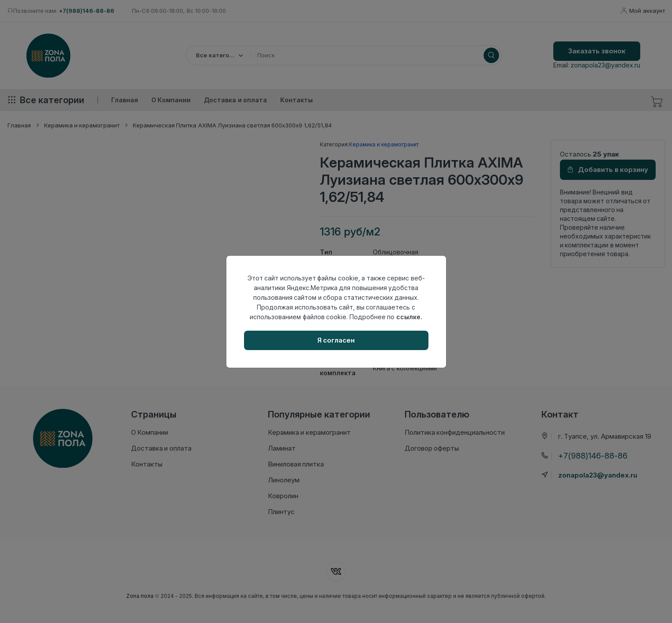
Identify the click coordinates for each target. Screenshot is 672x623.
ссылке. (409, 317)
